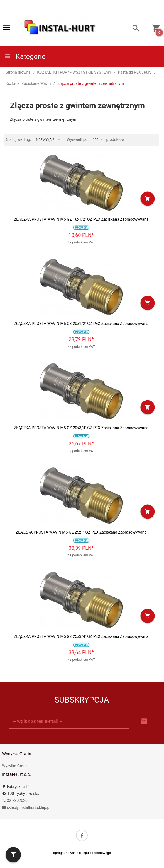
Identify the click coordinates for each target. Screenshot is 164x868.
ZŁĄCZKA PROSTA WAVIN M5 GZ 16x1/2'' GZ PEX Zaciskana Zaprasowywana (81, 219)
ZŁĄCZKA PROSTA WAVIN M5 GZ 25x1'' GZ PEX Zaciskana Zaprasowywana (81, 532)
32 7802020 (15, 801)
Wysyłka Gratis (15, 766)
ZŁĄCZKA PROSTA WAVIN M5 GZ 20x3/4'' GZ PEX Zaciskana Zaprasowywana (81, 428)
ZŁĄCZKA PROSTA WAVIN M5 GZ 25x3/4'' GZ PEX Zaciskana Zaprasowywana (81, 636)
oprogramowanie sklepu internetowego (82, 853)
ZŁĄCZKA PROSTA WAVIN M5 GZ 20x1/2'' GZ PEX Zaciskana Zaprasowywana (81, 324)
